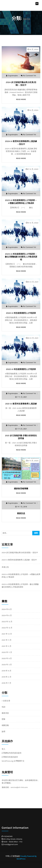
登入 (3, 749)
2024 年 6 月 (7, 615)
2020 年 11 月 (7, 652)
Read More (21, 99)
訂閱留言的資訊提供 (10, 757)
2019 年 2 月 (6, 677)
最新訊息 (21, 513)
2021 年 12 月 (7, 634)
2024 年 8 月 (7, 609)
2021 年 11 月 (7, 640)
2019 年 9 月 (6, 671)
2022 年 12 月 (7, 628)
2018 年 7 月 (6, 683)
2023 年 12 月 (7, 622)
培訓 (3, 707)
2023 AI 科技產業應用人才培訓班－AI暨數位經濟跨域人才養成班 (21, 576)
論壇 (3, 731)
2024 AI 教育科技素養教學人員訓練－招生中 (19, 560)
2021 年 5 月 (6, 646)
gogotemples (13, 76)
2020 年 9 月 (7, 658)
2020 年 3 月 (7, 665)
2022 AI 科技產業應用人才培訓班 (21, 313)
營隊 (3, 719)
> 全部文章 (6, 701)
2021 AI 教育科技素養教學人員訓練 (21, 404)
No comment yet (30, 76)
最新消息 (5, 713)
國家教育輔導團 (21, 489)
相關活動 (5, 725)
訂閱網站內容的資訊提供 (12, 753)
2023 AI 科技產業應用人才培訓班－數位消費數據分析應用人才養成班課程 (21, 257)
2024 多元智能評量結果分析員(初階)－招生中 (20, 553)
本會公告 (5, 567)
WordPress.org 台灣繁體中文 (13, 761)
